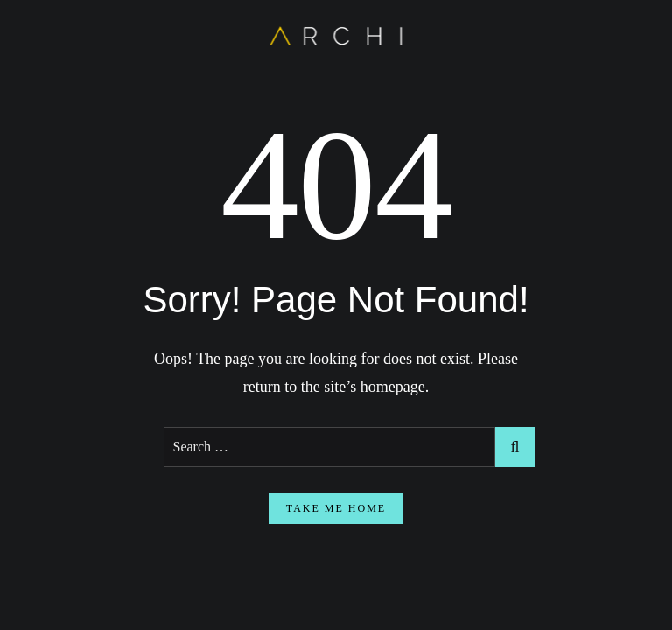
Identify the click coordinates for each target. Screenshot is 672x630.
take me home (336, 508)
